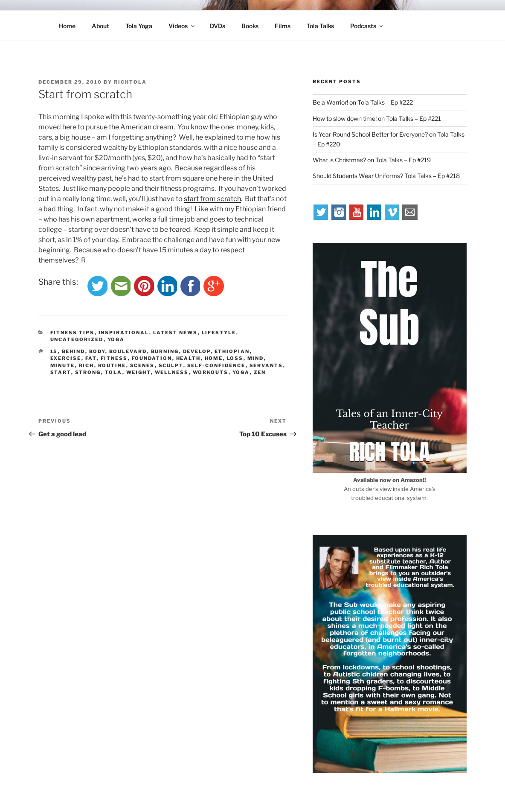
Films (283, 26)
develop (197, 351)
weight (139, 372)
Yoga (116, 339)
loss (235, 358)
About (100, 26)
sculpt (171, 365)
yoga (241, 372)
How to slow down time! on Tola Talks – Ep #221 (377, 118)
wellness (172, 372)
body (97, 351)
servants (266, 365)
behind (74, 351)
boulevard (128, 351)
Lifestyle (219, 333)
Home (67, 26)
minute (63, 365)
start (61, 372)
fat (91, 358)
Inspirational (124, 333)
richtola (130, 82)
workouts (211, 372)
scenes (142, 365)
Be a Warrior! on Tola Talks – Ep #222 (363, 102)
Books (250, 26)
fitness (114, 358)
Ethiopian (232, 351)
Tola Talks (320, 26)
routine (112, 365)
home (214, 358)
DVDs (218, 26)
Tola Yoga (139, 26)
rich (87, 365)
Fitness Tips (73, 333)
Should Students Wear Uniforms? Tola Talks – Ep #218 (386, 176)
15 (54, 351)
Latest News (176, 333)
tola (114, 372)
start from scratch (212, 199)
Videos (182, 26)
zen (260, 372)
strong (88, 372)
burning (165, 351)
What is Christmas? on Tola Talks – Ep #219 (372, 160)
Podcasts (367, 26)
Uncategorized (77, 339)
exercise (66, 358)
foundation (152, 358)
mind (256, 358)
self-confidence (216, 365)
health (189, 358)
